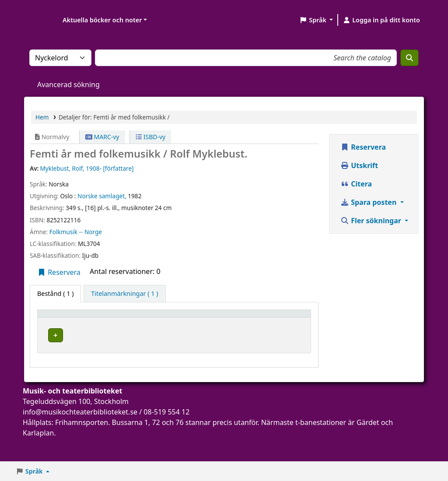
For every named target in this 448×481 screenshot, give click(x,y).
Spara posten (369, 202)
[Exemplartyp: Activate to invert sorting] (66, 322)
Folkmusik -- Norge (76, 232)
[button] (316, 20)
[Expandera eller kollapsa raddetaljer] (293, 355)
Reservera (59, 272)
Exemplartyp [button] (61, 326)
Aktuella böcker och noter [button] (102, 20)
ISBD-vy (150, 137)
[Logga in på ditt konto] (381, 20)
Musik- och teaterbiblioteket (123, 347)
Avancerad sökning (68, 84)
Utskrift (359, 165)
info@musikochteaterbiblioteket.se (80, 435)
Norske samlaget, (102, 196)
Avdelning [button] (174, 326)
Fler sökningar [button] (372, 221)
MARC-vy (102, 137)
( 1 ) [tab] (55, 293)
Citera (356, 184)
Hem (42, 117)
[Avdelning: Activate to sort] (180, 322)
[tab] (124, 294)
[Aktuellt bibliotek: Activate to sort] (124, 322)
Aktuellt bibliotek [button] (112, 322)
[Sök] (409, 58)
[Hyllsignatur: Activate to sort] (240, 322)
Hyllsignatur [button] (229, 326)
